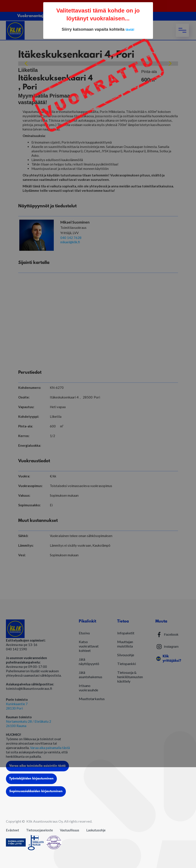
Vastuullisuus (70, 830)
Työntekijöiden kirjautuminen (31, 779)
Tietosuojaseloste (40, 830)
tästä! (130, 29)
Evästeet (13, 830)
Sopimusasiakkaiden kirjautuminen (36, 791)
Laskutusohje (96, 830)
